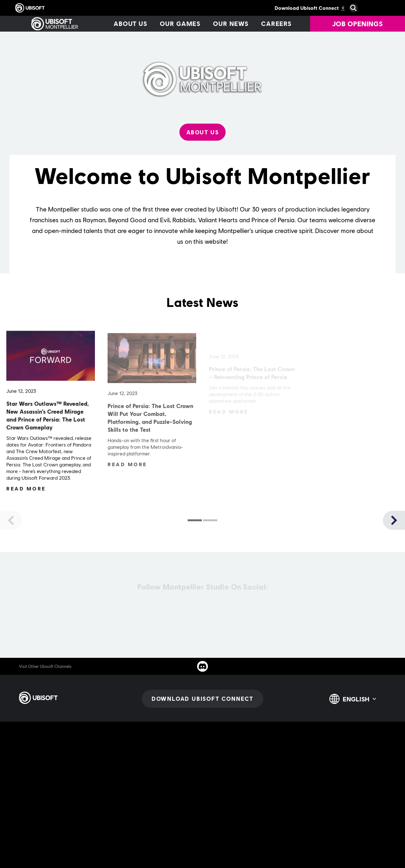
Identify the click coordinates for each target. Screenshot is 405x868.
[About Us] (203, 132)
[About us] (131, 24)
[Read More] (26, 491)
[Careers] (276, 24)
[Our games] (180, 24)
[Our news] (231, 24)
